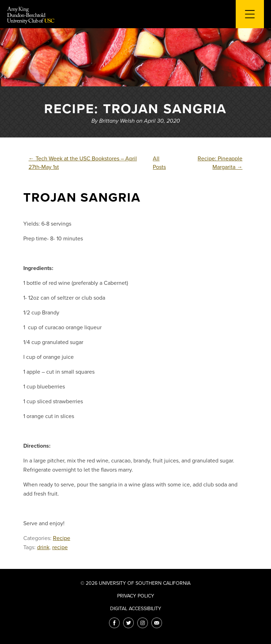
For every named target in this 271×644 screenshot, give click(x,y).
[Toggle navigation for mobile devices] (250, 14)
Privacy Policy (136, 596)
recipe (60, 547)
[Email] (157, 623)
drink (43, 547)
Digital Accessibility (136, 609)
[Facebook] (114, 623)
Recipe (62, 538)
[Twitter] (128, 623)
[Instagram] (143, 623)
